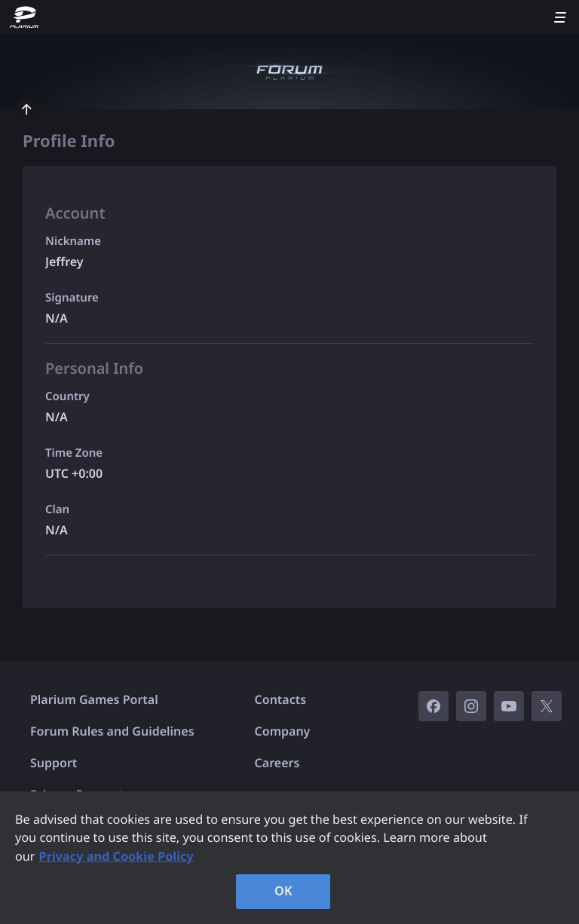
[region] (289, 858)
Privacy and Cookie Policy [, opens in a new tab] (116, 856)
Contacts (281, 699)
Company (283, 731)
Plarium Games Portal (94, 699)
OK (283, 891)
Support (54, 763)
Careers (277, 763)
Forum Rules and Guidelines (112, 731)
